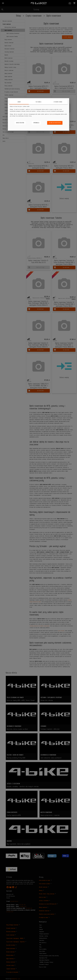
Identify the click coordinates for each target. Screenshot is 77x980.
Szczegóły (38, 102)
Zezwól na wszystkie (55, 123)
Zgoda (19, 102)
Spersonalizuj (36, 123)
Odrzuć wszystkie (20, 123)
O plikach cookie (58, 102)
